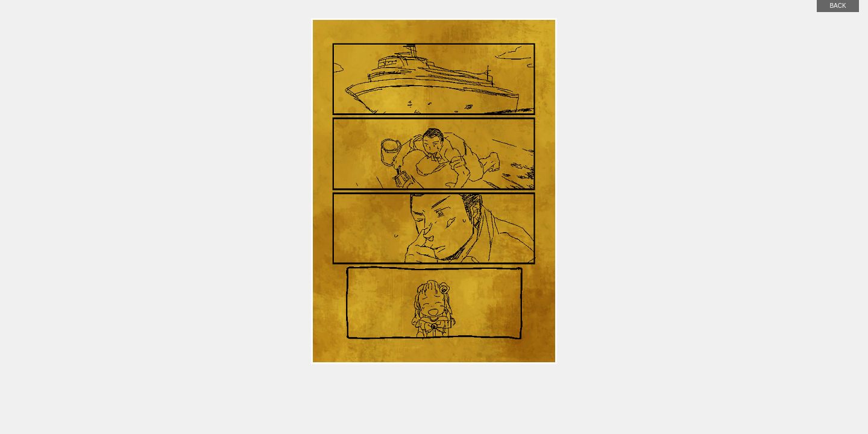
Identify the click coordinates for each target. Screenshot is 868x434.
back (838, 6)
